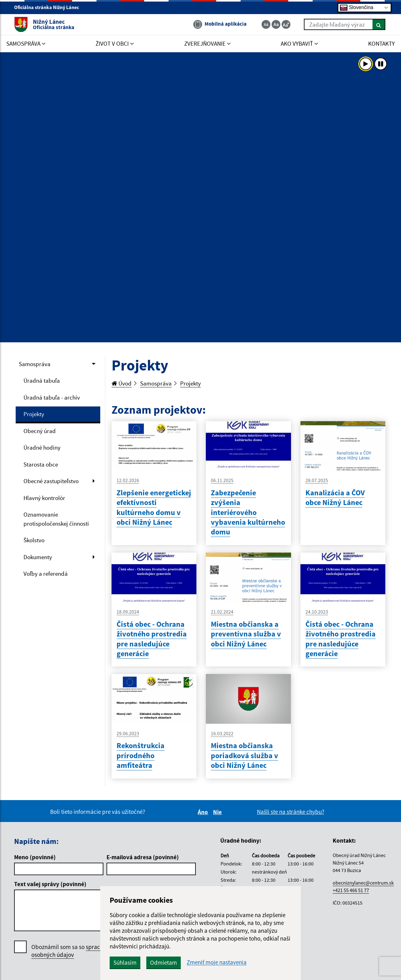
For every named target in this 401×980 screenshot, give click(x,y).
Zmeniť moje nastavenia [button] (217, 962)
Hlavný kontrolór (44, 498)
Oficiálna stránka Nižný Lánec (49, 7)
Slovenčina (357, 8)
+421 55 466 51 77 (351, 890)
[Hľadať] (379, 24)
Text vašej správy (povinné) (50, 884)
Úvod (122, 383)
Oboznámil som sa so (75, 951)
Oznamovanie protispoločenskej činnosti (56, 519)
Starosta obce (41, 464)
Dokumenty (38, 557)
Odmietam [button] (164, 962)
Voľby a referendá (46, 574)
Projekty (34, 414)
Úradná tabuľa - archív (52, 397)
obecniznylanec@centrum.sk (363, 883)
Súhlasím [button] (125, 962)
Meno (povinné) (35, 857)
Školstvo (34, 540)
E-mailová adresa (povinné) (143, 857)
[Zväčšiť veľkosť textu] (286, 24)
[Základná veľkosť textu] (276, 24)
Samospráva (35, 364)
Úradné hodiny (42, 447)
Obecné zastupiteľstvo (51, 481)
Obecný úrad (40, 431)
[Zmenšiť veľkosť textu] (266, 24)
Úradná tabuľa (42, 380)
